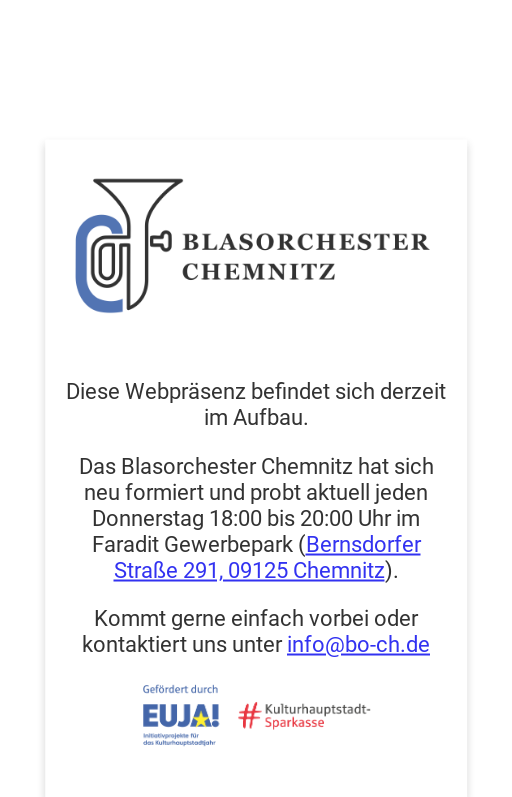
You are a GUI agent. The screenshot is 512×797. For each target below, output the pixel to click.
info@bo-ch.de (358, 643)
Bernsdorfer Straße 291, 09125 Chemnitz (267, 556)
